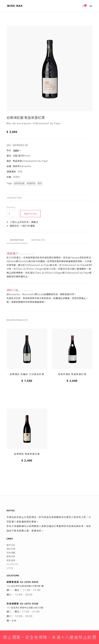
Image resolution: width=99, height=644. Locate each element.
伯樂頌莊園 (19, 183)
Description (14, 198)
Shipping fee (38, 240)
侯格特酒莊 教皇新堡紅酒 (72, 374)
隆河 (40, 183)
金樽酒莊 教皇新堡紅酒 (27, 454)
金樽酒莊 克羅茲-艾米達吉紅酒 (27, 374)
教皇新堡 (31, 183)
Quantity (11, 207)
